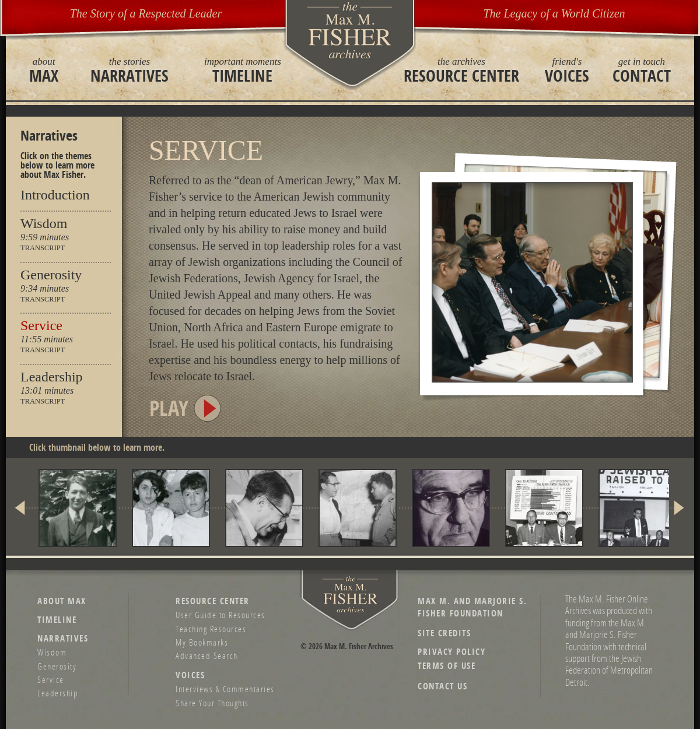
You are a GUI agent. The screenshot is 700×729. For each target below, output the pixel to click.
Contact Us (442, 686)
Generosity (51, 275)
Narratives (129, 70)
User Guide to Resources (220, 615)
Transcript (43, 248)
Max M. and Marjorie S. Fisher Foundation (472, 607)
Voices (567, 70)
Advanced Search (207, 656)
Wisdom (44, 223)
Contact (642, 70)
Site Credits (444, 633)
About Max (62, 601)
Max (44, 70)
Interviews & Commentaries (225, 689)
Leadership (52, 377)
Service (41, 325)
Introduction (55, 195)
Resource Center (461, 70)
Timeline (243, 70)
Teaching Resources (211, 629)
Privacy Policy (452, 652)
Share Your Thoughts (212, 703)
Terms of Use (447, 666)
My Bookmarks (202, 642)
